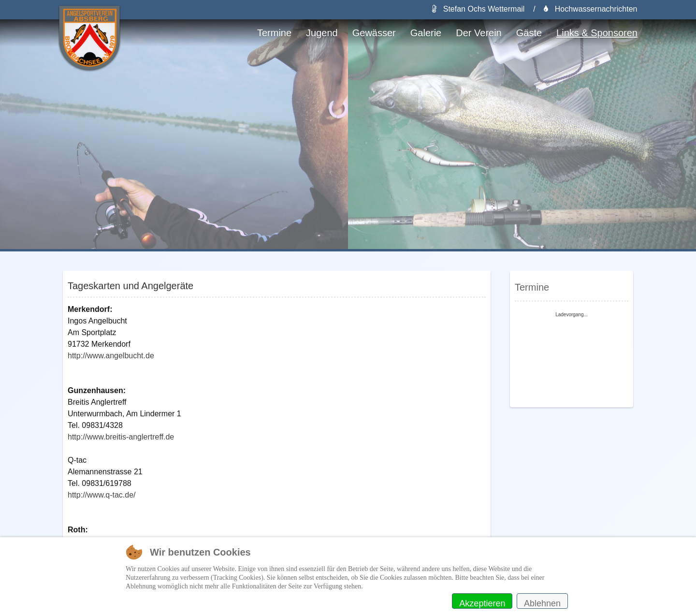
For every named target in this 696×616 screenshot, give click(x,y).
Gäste (529, 33)
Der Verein (479, 33)
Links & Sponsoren (597, 33)
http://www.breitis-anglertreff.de (121, 437)
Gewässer (374, 33)
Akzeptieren (482, 603)
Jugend (322, 33)
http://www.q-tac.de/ (102, 495)
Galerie (426, 33)
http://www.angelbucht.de (111, 356)
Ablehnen (542, 603)
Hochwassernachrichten (590, 9)
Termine (274, 33)
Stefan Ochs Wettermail (478, 9)
